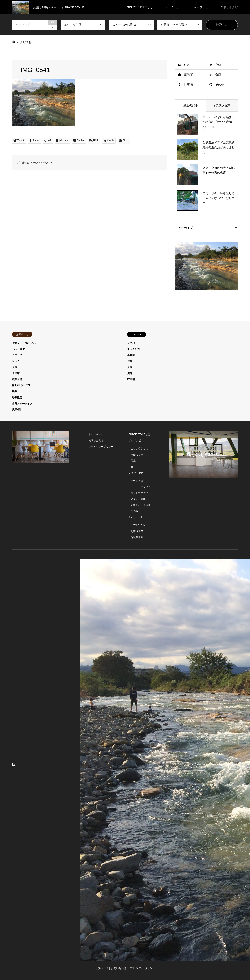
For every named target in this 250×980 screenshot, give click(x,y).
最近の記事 (191, 105)
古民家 (16, 373)
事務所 (188, 75)
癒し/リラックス (21, 385)
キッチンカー (135, 349)
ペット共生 (18, 349)
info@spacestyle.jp (41, 163)
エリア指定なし (139, 449)
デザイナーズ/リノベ (24, 343)
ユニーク (17, 355)
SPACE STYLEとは (140, 7)
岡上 (133, 461)
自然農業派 (137, 537)
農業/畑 (16, 409)
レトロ (16, 361)
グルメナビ (172, 7)
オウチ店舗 (137, 481)
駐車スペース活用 (141, 505)
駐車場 (188, 85)
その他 (220, 85)
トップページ (96, 434)
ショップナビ (200, 7)
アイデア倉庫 (138, 499)
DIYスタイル (138, 525)
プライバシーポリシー (101, 447)
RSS (14, 765)
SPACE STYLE (205, 765)
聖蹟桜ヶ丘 (137, 455)
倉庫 (218, 75)
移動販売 (17, 397)
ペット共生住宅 (139, 493)
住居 (187, 65)
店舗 (218, 65)
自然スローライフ (22, 404)
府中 (133, 467)
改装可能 (17, 379)
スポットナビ (229, 7)
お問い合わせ (96, 440)
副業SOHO (137, 531)
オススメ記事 (222, 105)
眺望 (15, 391)
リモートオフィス (141, 487)
